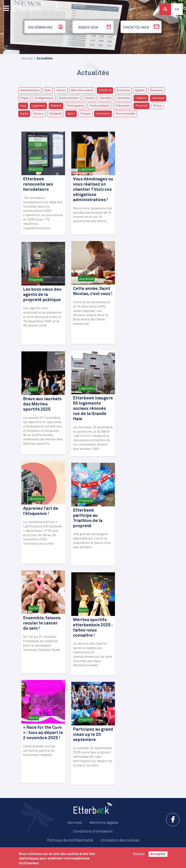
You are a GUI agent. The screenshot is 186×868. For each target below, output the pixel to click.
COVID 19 (105, 90)
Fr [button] (177, 10)
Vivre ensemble (125, 114)
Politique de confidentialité (70, 840)
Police (157, 106)
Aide (48, 90)
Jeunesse (158, 98)
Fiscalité (106, 98)
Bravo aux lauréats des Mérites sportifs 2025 (42, 404)
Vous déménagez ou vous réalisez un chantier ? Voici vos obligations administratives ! (93, 190)
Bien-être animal (82, 90)
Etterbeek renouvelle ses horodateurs (38, 184)
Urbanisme (103, 114)
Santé (24, 114)
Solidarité (55, 114)
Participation (75, 106)
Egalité (140, 90)
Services (75, 823)
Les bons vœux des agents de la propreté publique (42, 295)
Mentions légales (104, 823)
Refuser (139, 854)
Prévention (123, 106)
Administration (30, 90)
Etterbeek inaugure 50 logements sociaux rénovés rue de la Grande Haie (93, 409)
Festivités (123, 98)
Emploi (25, 98)
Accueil (27, 58)
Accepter (158, 854)
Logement (38, 106)
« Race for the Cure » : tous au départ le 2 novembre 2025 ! (43, 733)
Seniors (39, 114)
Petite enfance (100, 106)
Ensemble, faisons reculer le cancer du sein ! (42, 623)
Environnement (69, 98)
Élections (156, 90)
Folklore (141, 98)
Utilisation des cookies (120, 840)
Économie (123, 90)
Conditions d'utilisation (93, 831)
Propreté (142, 106)
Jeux (23, 106)
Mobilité (56, 106)
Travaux (85, 114)
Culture (61, 90)
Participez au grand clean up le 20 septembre (93, 735)
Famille (89, 98)
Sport (71, 114)
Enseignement (44, 98)
